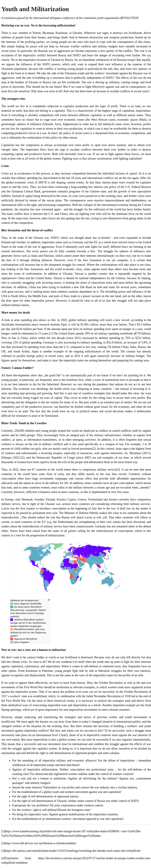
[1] (51, 333)
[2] (94, 449)
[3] (118, 470)
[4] (105, 517)
